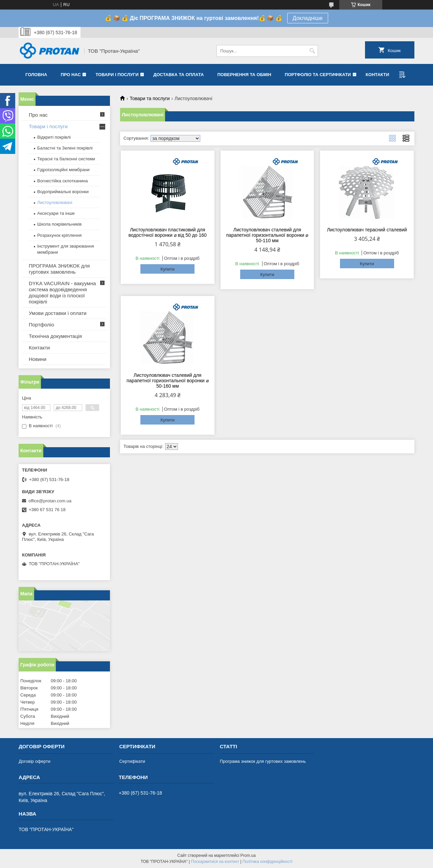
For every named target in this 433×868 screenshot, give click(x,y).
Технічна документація (55, 336)
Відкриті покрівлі (54, 137)
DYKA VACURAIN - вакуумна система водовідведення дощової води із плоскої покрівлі (62, 292)
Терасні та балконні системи (66, 159)
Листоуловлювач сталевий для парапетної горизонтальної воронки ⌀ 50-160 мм (168, 381)
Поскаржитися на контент (215, 862)
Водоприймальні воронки (63, 192)
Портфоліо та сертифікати (318, 75)
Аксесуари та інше (56, 213)
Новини (38, 359)
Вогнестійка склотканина (63, 181)
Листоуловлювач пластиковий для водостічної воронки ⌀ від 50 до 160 (168, 232)
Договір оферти (35, 761)
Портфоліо (41, 325)
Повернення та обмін (244, 75)
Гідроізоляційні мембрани (63, 170)
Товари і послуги (117, 75)
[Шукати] (312, 51)
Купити (167, 269)
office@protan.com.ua (50, 501)
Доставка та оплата (178, 75)
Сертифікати (132, 761)
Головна (36, 75)
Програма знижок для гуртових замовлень (263, 761)
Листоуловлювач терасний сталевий (367, 230)
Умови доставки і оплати (58, 313)
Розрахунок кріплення (59, 235)
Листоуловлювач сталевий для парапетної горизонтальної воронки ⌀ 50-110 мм (267, 235)
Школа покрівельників (59, 224)
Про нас (71, 75)
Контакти (378, 75)
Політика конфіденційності (268, 862)
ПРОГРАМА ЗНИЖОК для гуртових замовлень (59, 269)
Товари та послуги (150, 98)
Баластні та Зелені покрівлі (65, 148)
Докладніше (308, 18)
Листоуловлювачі (55, 202)
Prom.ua (248, 855)
